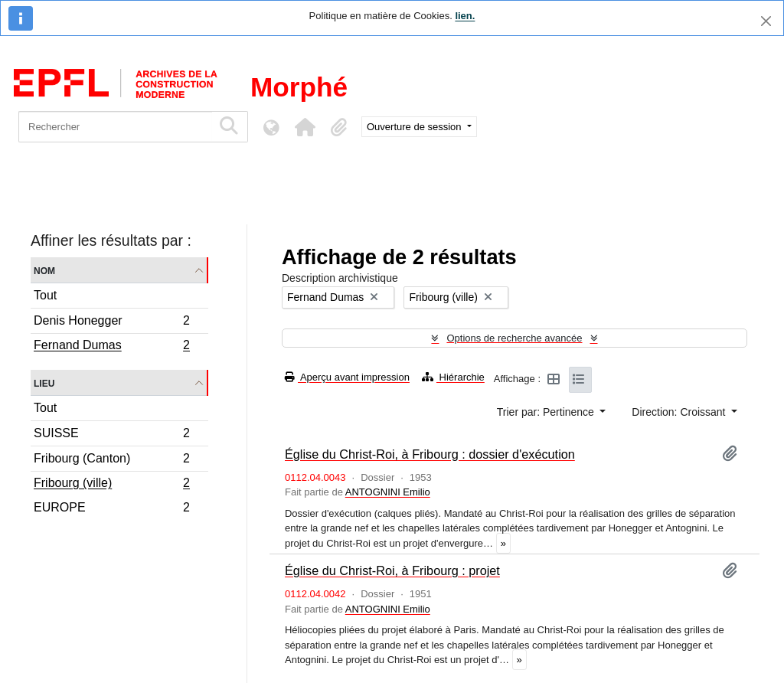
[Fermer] (766, 21)
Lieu (44, 382)
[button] (305, 127)
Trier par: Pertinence (547, 412)
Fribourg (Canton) (111, 461)
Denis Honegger (111, 323)
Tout (45, 295)
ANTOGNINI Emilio (388, 492)
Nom (44, 270)
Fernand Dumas (111, 347)
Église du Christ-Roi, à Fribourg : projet (392, 570)
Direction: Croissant (680, 412)
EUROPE (111, 509)
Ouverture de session (415, 127)
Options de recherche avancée (514, 338)
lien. (465, 16)
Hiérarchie (453, 377)
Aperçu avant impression (347, 377)
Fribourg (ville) (111, 485)
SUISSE (111, 435)
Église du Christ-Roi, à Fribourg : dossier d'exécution (430, 454)
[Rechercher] (115, 127)
